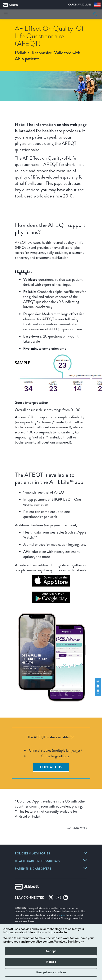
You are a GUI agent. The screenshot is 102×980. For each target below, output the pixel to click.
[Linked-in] (66, 898)
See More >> (76, 942)
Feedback (98, 687)
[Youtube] (58, 898)
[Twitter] (51, 898)
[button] (95, 14)
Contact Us (51, 767)
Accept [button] (51, 951)
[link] (33, 854)
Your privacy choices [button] (51, 972)
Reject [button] (51, 962)
